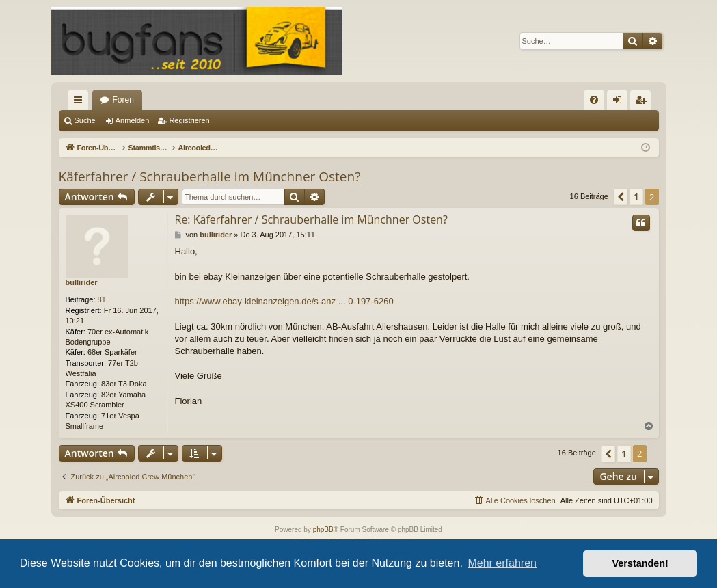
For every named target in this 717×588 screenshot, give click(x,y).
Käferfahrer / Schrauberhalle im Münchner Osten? (210, 176)
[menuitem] (594, 100)
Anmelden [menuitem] (620, 103)
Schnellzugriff (81, 103)
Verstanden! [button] (640, 563)
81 (102, 299)
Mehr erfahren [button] (502, 563)
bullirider (82, 282)
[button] (621, 197)
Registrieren (189, 120)
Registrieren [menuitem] (643, 103)
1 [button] (636, 197)
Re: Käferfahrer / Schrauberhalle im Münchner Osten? (311, 219)
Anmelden (133, 120)
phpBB (323, 530)
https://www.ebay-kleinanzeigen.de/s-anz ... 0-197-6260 (284, 301)
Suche (85, 120)
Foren (123, 100)
